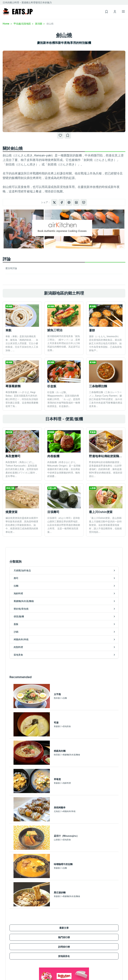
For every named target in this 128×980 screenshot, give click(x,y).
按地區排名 (64, 820)
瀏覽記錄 (69, 971)
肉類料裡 (69, 925)
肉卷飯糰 (53, 456)
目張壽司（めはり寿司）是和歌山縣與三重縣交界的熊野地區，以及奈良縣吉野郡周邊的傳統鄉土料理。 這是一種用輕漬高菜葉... (64, 503)
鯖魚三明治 (55, 330)
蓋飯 (66, 911)
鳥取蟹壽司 (13, 456)
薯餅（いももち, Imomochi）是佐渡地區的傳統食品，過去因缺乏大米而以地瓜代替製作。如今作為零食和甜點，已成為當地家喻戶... (105, 343)
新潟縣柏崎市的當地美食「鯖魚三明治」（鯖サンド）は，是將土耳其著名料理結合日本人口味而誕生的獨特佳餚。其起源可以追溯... (64, 343)
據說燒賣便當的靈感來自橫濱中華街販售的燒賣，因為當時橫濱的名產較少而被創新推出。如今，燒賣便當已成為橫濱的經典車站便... (22, 525)
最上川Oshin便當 (101, 490)
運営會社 (99, 956)
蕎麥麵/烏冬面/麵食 (13, 930)
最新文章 (64, 792)
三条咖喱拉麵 (98, 386)
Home (7, 24)
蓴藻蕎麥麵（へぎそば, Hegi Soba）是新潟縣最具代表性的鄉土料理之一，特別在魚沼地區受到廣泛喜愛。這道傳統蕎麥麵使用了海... (22, 399)
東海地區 (7, 971)
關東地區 (7, 961)
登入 (66, 961)
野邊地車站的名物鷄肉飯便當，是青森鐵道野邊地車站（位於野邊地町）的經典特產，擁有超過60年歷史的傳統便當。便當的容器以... (106, 469)
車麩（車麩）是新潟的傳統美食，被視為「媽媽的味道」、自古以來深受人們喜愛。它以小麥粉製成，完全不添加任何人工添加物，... (22, 343)
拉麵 (5, 921)
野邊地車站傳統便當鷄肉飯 (107, 456)
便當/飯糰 (8, 940)
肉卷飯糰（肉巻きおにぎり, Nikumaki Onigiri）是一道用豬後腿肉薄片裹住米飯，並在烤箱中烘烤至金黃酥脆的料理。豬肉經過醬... (64, 469)
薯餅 (92, 330)
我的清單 (69, 966)
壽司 (5, 916)
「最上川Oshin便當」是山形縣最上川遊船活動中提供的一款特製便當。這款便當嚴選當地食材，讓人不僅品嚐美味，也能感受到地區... (105, 503)
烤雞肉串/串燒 (71, 921)
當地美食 (69, 930)
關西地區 (7, 976)
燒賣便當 (11, 512)
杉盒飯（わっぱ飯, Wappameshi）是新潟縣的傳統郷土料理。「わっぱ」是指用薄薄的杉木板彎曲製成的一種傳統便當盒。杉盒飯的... (64, 399)
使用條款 (99, 961)
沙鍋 (66, 916)
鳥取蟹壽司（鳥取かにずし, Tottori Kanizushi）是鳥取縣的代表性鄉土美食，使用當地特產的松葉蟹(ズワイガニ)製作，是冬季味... (22, 469)
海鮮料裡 (7, 925)
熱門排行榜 (64, 801)
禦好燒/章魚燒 (10, 935)
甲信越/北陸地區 (24, 24)
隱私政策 (99, 966)
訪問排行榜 (64, 811)
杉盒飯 (52, 386)
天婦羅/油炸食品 (11, 911)
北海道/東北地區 (11, 956)
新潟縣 (40, 24)
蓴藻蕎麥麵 (13, 386)
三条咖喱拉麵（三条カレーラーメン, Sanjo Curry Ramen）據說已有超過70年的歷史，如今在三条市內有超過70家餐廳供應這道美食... (106, 399)
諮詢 (97, 971)
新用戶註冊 (70, 956)
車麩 (8, 330)
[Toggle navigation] (123, 11)
